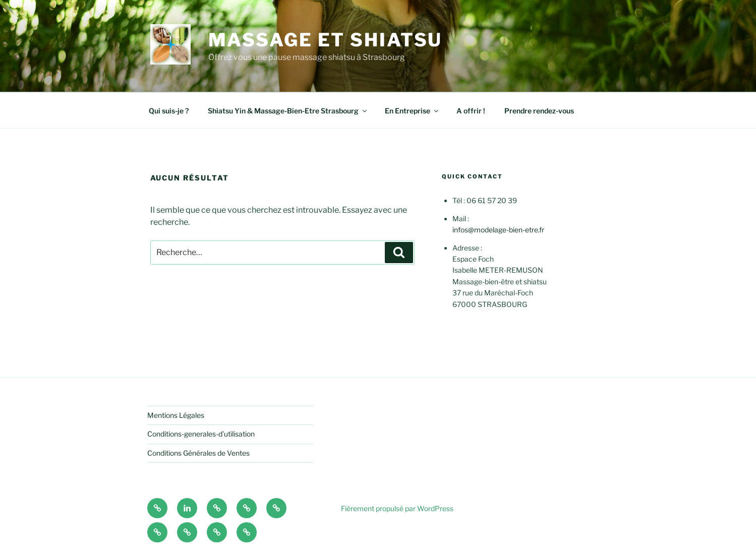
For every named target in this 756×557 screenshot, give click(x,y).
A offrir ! (471, 111)
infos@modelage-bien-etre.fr (498, 230)
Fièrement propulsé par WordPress (397, 508)
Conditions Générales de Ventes (198, 453)
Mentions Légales (176, 415)
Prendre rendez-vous (539, 111)
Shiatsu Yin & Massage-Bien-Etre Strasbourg (288, 111)
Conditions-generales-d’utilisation (201, 434)
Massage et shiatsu (326, 40)
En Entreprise (412, 111)
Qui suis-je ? (169, 111)
